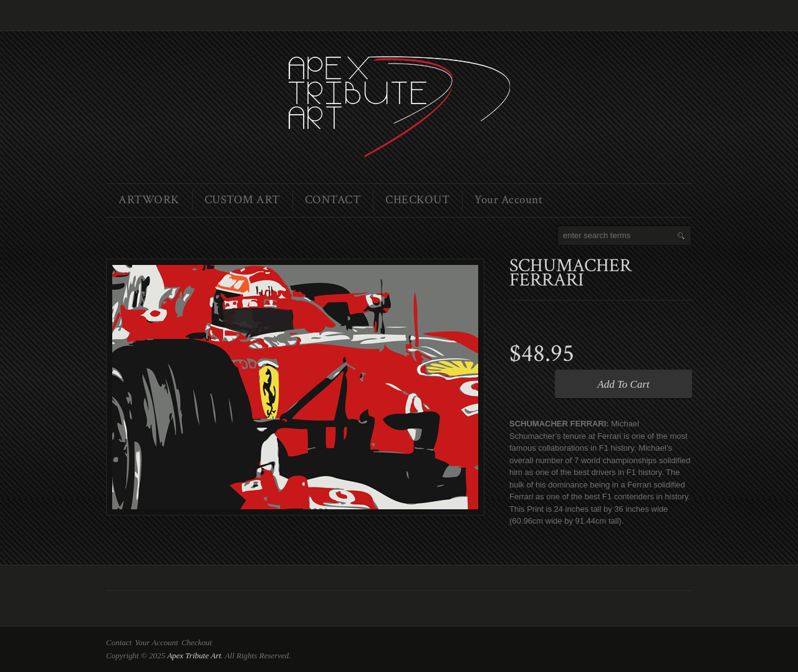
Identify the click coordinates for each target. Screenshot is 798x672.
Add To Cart (623, 384)
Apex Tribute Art (194, 655)
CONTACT (333, 200)
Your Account (508, 200)
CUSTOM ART (242, 200)
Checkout (197, 642)
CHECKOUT (417, 200)
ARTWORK (149, 200)
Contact (119, 642)
